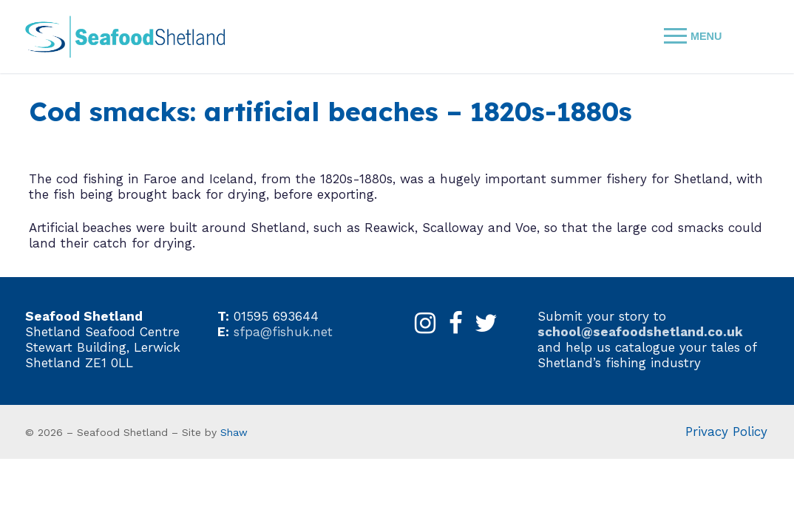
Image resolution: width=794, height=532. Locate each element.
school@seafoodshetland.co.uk (640, 332)
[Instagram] (425, 324)
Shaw (234, 432)
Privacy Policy (726, 432)
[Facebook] (456, 324)
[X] (486, 324)
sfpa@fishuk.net (283, 332)
